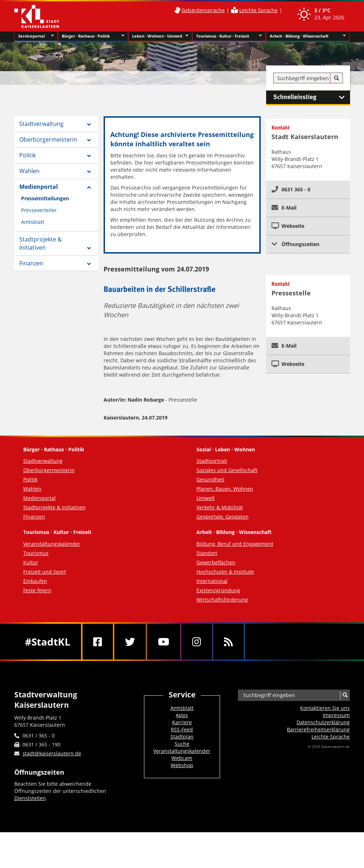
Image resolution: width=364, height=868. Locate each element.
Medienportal (39, 187)
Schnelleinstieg (312, 97)
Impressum (336, 715)
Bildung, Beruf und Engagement (235, 544)
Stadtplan (182, 737)
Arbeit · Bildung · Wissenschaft (308, 36)
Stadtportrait (212, 461)
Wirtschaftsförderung (222, 600)
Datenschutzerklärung (323, 722)
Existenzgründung (218, 590)
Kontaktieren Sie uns (325, 708)
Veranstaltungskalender (52, 544)
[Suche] (336, 78)
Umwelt (206, 498)
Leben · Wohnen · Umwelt (160, 36)
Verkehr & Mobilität (220, 507)
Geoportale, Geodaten (223, 517)
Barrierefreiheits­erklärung (318, 729)
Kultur (31, 562)
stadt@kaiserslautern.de (52, 753)
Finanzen (31, 263)
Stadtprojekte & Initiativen (41, 243)
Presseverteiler (39, 210)
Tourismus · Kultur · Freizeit (229, 36)
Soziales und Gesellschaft (227, 470)
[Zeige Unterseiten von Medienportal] (89, 187)
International (212, 581)
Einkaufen (35, 581)
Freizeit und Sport (45, 572)
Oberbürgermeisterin (48, 139)
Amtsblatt (33, 222)
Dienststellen (30, 798)
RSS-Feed (182, 729)
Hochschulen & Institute (225, 572)
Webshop (182, 765)
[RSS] (228, 642)
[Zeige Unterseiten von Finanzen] (89, 264)
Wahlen (29, 171)
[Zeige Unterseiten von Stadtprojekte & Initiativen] (89, 248)
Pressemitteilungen (45, 198)
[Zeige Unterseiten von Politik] (89, 156)
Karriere (182, 722)
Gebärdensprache (203, 10)
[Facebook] (98, 642)
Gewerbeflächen (216, 562)
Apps (182, 715)
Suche (182, 744)
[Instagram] (197, 642)
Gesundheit (210, 479)
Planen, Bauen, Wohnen (225, 489)
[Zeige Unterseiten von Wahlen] (89, 172)
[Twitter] (130, 642)
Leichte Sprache (258, 10)
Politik (28, 155)
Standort (207, 553)
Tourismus (36, 553)
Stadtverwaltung (41, 124)
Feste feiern (37, 590)
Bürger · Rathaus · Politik (93, 36)
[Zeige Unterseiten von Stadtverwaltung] (89, 124)
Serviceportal (36, 36)
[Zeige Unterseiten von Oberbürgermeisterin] (89, 140)
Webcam (182, 758)
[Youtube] (164, 642)
